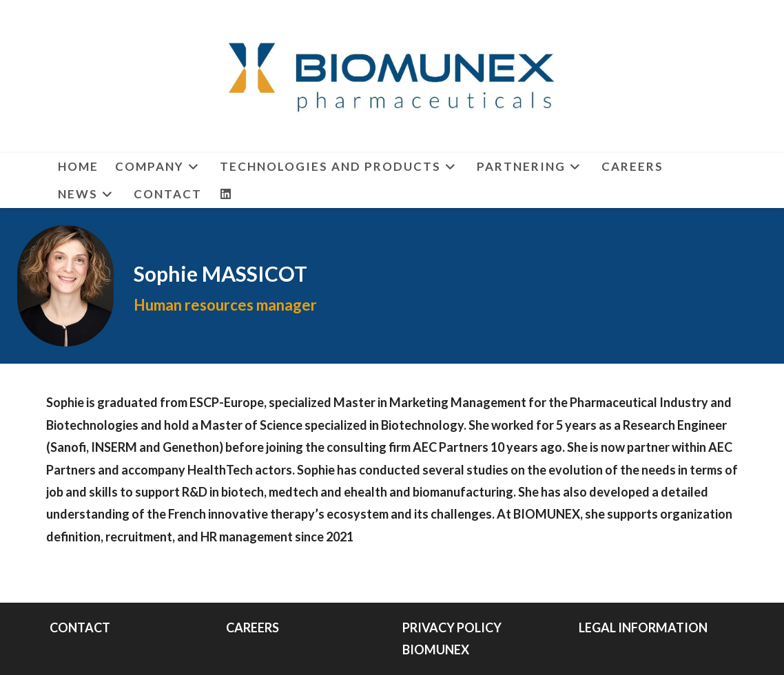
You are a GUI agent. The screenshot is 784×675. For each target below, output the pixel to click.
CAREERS (252, 627)
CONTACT (80, 627)
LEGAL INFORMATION (643, 627)
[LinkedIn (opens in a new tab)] (226, 194)
